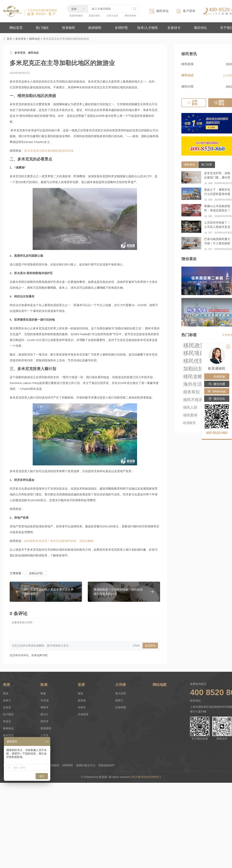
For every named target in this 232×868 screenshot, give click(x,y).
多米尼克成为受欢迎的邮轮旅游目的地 (49, 151)
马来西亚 (83, 714)
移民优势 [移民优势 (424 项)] (194, 361)
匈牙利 (44, 742)
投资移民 (54, 765)
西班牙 (44, 721)
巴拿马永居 (112, 16)
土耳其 (44, 735)
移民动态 (35, 39)
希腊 (43, 693)
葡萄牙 (44, 707)
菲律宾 (82, 707)
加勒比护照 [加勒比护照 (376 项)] (196, 369)
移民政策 (188, 64)
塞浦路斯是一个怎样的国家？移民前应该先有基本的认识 (118, 592)
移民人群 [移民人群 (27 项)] (190, 407)
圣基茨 (7, 707)
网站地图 (159, 685)
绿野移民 (68, 765)
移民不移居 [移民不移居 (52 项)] (193, 400)
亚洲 (81, 685)
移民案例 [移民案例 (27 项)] (190, 415)
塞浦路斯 (46, 728)
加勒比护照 (36, 573)
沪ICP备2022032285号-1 (146, 777)
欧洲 (44, 685)
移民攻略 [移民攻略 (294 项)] (193, 376)
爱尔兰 (44, 714)
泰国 (80, 693)
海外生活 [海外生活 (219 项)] (193, 384)
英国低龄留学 (107, 765)
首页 (8, 39)
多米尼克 (21, 39)
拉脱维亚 (46, 749)
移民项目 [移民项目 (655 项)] (194, 353)
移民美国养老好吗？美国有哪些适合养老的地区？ (49, 592)
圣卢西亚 (8, 714)
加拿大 (7, 700)
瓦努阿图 (121, 707)
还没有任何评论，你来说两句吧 (29, 655)
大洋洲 (120, 685)
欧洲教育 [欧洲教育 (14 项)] (189, 423)
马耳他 (44, 700)
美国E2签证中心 (86, 765)
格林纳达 (8, 728)
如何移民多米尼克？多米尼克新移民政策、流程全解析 (59, 541)
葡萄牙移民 (130, 16)
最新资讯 (190, 164)
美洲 (6, 685)
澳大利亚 (121, 693)
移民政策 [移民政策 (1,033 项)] (194, 345)
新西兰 (119, 700)
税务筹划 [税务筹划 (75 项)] (191, 392)
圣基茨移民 (94, 16)
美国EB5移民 (76, 16)
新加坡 (82, 700)
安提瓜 (7, 721)
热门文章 (207, 164)
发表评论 (150, 646)
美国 (6, 693)
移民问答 (188, 87)
